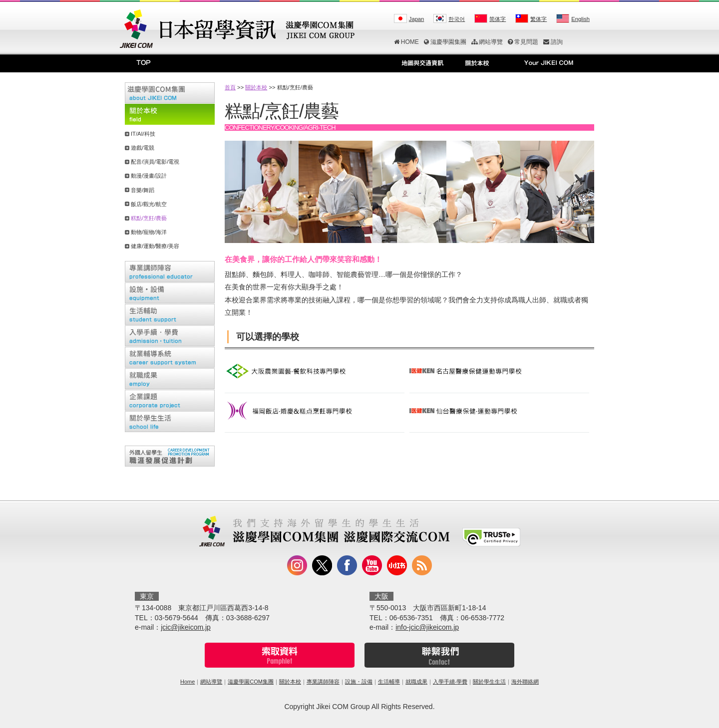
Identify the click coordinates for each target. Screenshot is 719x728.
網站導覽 (487, 42)
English (580, 19)
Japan (416, 19)
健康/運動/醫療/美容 (155, 246)
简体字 (498, 19)
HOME (406, 42)
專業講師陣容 (323, 682)
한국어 (457, 19)
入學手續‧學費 (450, 682)
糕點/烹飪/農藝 (149, 218)
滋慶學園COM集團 (251, 682)
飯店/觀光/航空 (149, 204)
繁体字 (539, 19)
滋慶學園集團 (445, 42)
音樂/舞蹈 (143, 190)
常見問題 (523, 42)
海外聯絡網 (525, 682)
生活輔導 (389, 682)
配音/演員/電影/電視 (155, 162)
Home (187, 682)
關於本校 (256, 87)
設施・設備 (359, 682)
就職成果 (416, 682)
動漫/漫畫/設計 (149, 176)
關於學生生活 (489, 682)
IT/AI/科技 (143, 134)
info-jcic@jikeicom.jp (427, 627)
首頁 (230, 87)
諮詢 (553, 42)
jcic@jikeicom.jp (186, 627)
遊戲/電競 (143, 148)
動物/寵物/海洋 (149, 232)
